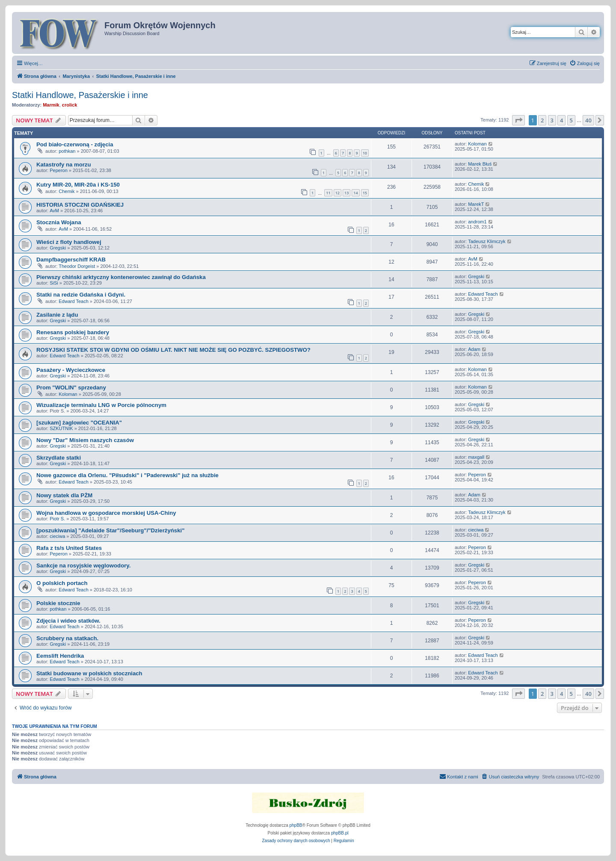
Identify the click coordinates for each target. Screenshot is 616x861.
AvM (54, 211)
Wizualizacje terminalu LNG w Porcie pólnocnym (101, 405)
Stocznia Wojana (59, 222)
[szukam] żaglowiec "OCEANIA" (79, 423)
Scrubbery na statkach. (67, 638)
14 (355, 193)
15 (365, 193)
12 (338, 193)
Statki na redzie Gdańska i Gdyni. (81, 295)
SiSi (54, 283)
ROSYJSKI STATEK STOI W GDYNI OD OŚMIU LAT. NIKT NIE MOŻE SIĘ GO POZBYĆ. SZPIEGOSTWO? (173, 350)
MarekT (476, 204)
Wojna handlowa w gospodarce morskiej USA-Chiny (106, 513)
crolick (70, 105)
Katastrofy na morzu (64, 165)
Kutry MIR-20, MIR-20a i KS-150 (78, 185)
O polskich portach (62, 583)
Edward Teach (74, 301)
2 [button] (542, 120)
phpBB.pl (340, 833)
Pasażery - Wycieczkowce (71, 370)
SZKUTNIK (61, 428)
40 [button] (588, 120)
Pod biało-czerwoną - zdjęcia (75, 144)
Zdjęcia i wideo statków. (68, 621)
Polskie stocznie (58, 603)
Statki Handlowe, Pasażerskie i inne (80, 95)
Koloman (477, 144)
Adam (474, 349)
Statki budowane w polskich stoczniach (89, 673)
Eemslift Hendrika (60, 656)
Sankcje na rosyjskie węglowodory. (83, 566)
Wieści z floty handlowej (69, 242)
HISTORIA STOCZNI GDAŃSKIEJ (80, 205)
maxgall (476, 457)
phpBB (296, 825)
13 (346, 193)
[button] (518, 120)
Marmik (51, 105)
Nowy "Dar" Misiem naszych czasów (85, 440)
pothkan (67, 151)
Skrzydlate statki (59, 458)
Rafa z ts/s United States (69, 548)
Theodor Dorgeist (77, 266)
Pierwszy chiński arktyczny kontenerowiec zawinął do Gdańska (121, 277)
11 (328, 193)
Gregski (58, 248)
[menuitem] (585, 63)
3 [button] (552, 120)
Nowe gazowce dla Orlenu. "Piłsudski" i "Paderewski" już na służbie (127, 475)
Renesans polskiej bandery (73, 332)
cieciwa (57, 536)
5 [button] (571, 120)
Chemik (67, 191)
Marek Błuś (480, 164)
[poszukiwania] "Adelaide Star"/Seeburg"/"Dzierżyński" (110, 530)
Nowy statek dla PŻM (64, 495)
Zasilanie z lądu (57, 315)
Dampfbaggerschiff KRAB (71, 260)
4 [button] (561, 120)
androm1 (477, 222)
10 (365, 153)
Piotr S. (57, 519)
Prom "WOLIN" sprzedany (71, 387)
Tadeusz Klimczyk (487, 241)
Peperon (59, 170)
